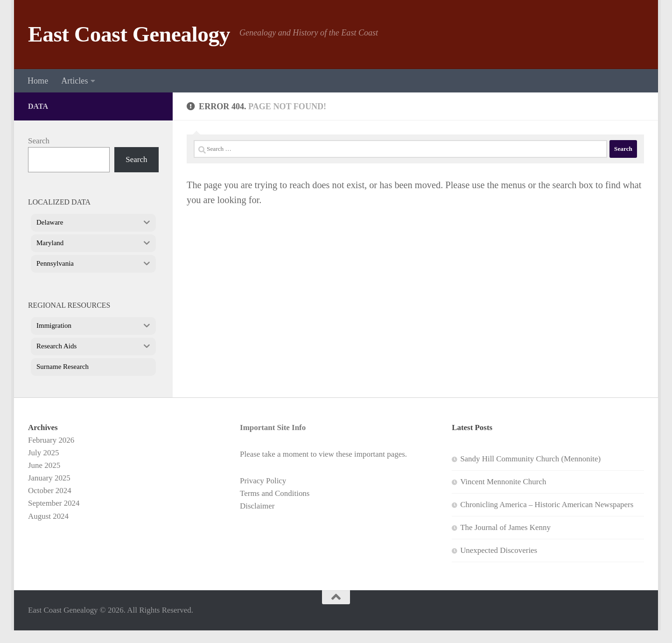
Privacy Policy (263, 481)
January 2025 (49, 478)
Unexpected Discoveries (499, 550)
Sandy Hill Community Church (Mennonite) (530, 459)
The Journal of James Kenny (505, 527)
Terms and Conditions (275, 493)
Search (39, 141)
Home (38, 81)
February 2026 (51, 440)
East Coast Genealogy (129, 34)
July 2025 (43, 453)
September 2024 (54, 503)
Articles (74, 81)
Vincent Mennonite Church (503, 482)
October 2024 (50, 491)
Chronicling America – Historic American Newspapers (547, 505)
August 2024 (48, 516)
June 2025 (44, 465)
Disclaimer (257, 506)
